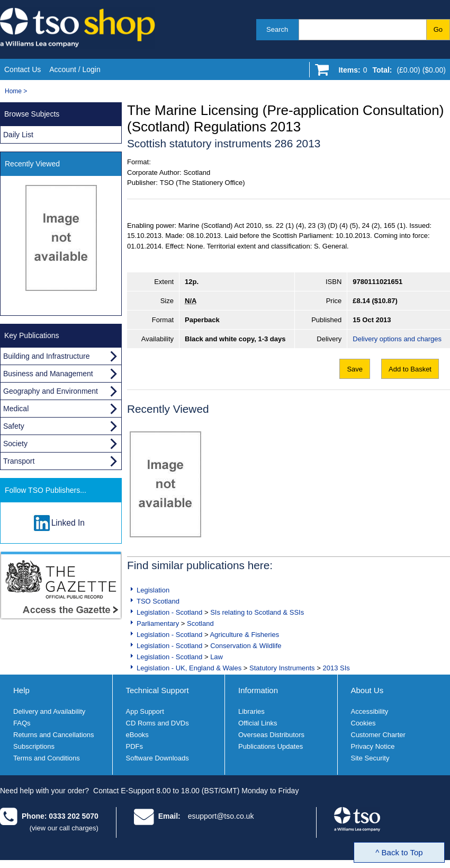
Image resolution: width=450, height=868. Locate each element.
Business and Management (48, 374)
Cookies (363, 723)
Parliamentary (158, 623)
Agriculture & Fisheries (244, 635)
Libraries (251, 711)
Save (355, 369)
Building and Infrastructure (46, 356)
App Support (145, 711)
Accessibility (370, 711)
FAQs (22, 723)
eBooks (137, 735)
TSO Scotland (158, 601)
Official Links (258, 723)
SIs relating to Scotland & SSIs (257, 612)
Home (13, 91)
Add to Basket (410, 369)
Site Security (370, 758)
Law (217, 657)
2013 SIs (336, 668)
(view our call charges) (64, 828)
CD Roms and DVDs (157, 723)
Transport (19, 461)
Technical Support (157, 690)
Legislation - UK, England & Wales (189, 668)
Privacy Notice (373, 746)
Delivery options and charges (397, 339)
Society (15, 444)
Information (258, 690)
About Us (367, 690)
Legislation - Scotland (169, 612)
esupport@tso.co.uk (221, 816)
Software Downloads (157, 758)
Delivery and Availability (49, 711)
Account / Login (75, 69)
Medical (16, 409)
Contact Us (22, 69)
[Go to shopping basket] (389, 72)
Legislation (153, 590)
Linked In (68, 523)
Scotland (200, 623)
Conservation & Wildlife (246, 646)
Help (21, 690)
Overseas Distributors (271, 735)
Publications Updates (271, 746)
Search (277, 29)
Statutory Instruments (282, 668)
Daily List (18, 135)
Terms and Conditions (47, 758)
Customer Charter (378, 735)
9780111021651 (377, 282)
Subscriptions (34, 746)
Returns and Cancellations (53, 735)
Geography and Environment (51, 391)
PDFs (135, 746)
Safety (14, 426)
